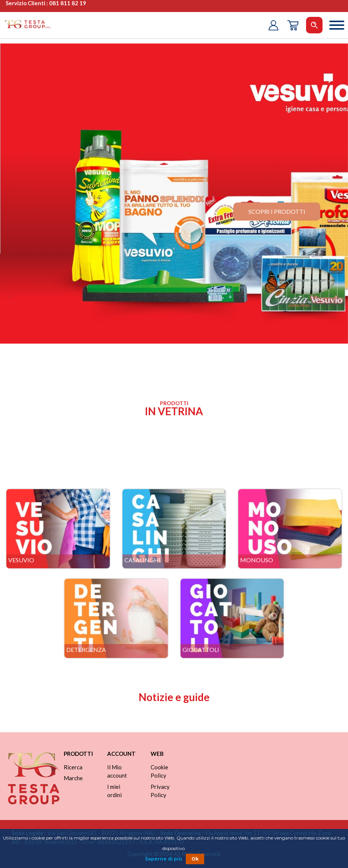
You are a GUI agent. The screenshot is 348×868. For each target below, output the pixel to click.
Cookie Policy (159, 771)
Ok (195, 859)
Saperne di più (164, 859)
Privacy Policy (160, 791)
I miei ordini (114, 791)
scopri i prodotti (277, 211)
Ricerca (73, 767)
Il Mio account (117, 771)
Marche (73, 778)
